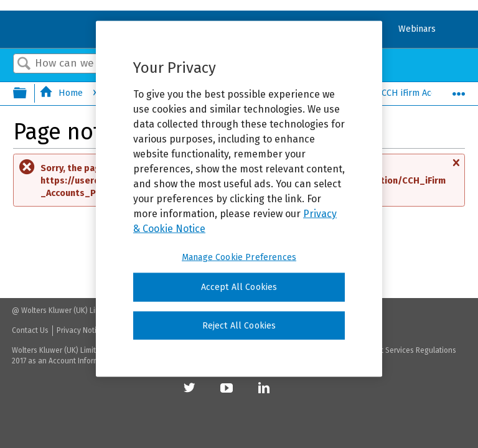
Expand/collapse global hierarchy (28, 94)
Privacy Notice (81, 330)
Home (62, 93)
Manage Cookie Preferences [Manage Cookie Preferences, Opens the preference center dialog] (239, 257)
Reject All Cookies (239, 325)
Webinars (417, 29)
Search (24, 64)
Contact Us (30, 330)
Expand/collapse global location (459, 90)
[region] (239, 199)
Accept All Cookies (239, 287)
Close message (456, 168)
